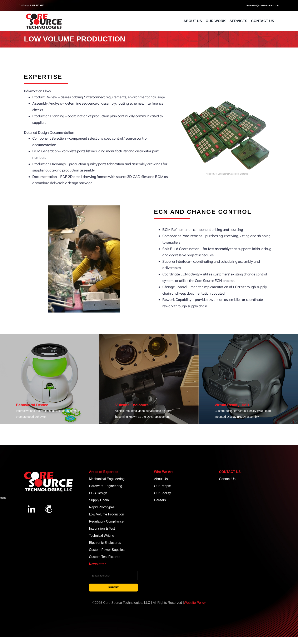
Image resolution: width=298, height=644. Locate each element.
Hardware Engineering (106, 486)
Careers (160, 500)
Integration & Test (102, 528)
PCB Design (98, 493)
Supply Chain (99, 500)
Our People (162, 486)
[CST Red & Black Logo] (44, 14)
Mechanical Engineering (107, 479)
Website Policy (195, 603)
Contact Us (227, 479)
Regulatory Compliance (107, 521)
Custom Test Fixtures (105, 557)
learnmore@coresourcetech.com (263, 6)
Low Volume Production (106, 514)
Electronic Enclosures (105, 543)
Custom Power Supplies (107, 550)
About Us (161, 479)
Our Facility (162, 493)
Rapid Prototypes (102, 507)
